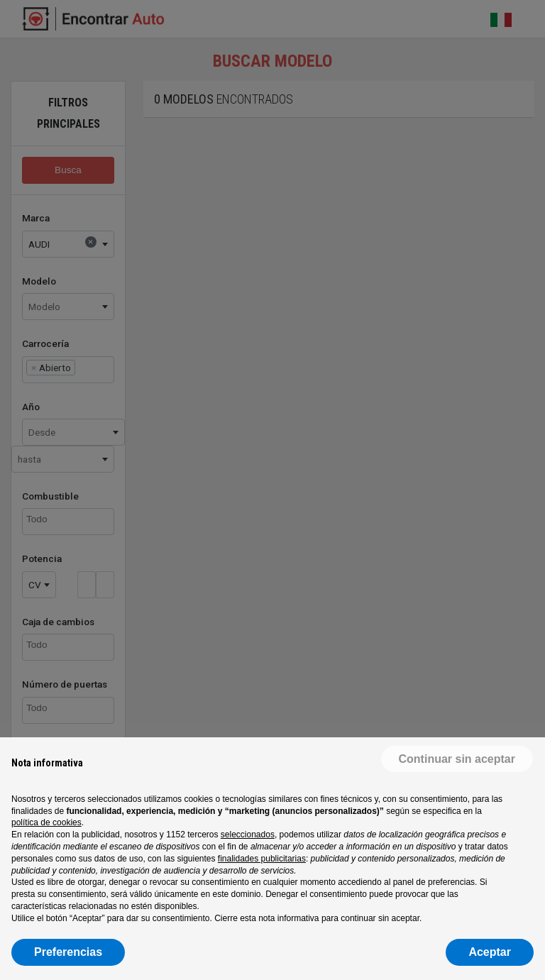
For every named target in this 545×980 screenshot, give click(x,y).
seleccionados (248, 835)
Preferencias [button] (68, 952)
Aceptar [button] (490, 952)
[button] (457, 760)
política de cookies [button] (46, 822)
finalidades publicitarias (262, 859)
